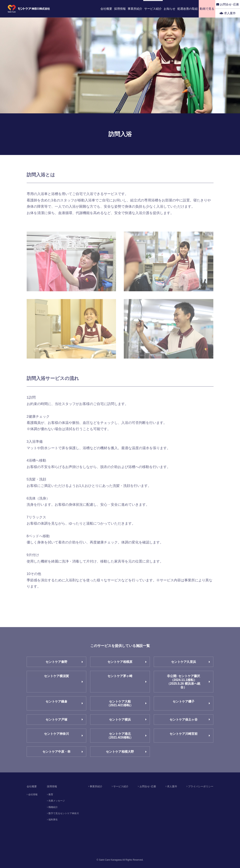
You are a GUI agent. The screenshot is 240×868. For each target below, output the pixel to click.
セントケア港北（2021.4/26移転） (127, 736)
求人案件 (228, 13)
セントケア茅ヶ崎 (127, 679)
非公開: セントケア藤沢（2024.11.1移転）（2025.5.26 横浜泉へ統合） (188, 682)
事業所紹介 (95, 786)
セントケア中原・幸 (63, 752)
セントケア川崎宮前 (190, 735)
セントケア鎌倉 (64, 702)
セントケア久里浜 (191, 662)
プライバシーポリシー (200, 786)
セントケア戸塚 (64, 720)
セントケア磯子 (191, 702)
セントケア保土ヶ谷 (190, 720)
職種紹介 (52, 807)
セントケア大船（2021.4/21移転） (127, 703)
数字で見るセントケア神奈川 (63, 813)
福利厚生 (52, 820)
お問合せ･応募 (228, 4)
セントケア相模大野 (126, 752)
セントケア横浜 (128, 720)
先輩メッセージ (56, 801)
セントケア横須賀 (63, 679)
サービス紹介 (120, 786)
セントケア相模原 (127, 662)
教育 (50, 794)
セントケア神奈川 (63, 735)
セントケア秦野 (64, 662)
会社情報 (32, 794)
